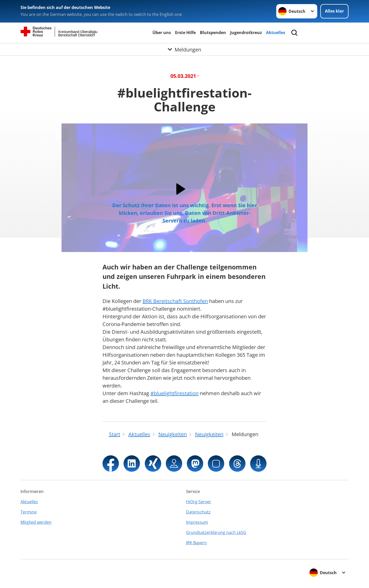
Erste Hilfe (185, 33)
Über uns (162, 33)
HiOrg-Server (199, 502)
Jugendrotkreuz (246, 33)
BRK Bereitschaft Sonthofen (175, 301)
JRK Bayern (196, 543)
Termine (29, 512)
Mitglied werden (36, 522)
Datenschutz (198, 512)
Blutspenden (213, 33)
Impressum (197, 522)
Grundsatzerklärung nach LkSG (216, 532)
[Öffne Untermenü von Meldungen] (184, 49)
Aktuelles (276, 33)
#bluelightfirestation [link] (175, 393)
